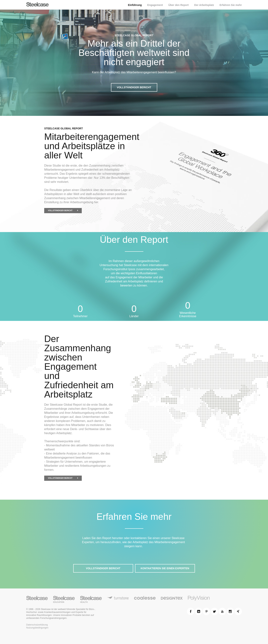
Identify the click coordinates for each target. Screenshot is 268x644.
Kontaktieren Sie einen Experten (165, 568)
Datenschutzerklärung (37, 625)
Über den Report (178, 5)
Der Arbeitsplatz (204, 5)
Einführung (135, 5)
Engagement (155, 5)
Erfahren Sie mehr (231, 5)
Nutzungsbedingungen (37, 628)
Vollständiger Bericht (134, 87)
